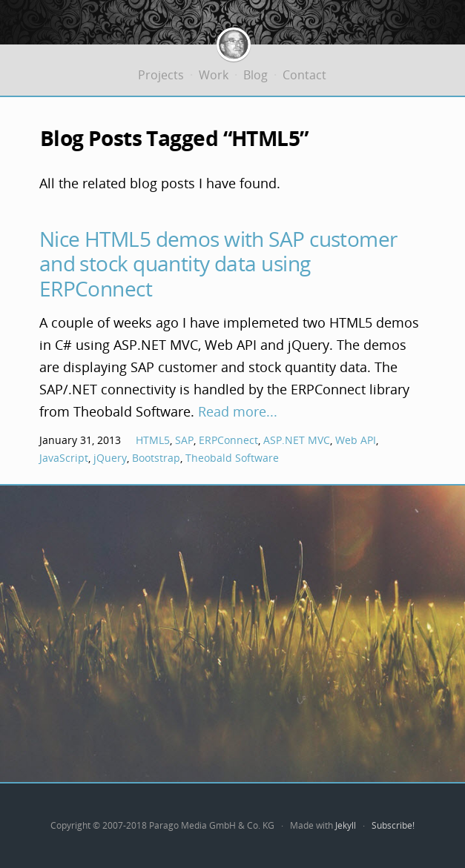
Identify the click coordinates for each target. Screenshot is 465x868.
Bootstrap (156, 458)
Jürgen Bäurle (234, 47)
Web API (356, 440)
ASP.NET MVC (297, 440)
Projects (161, 75)
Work (214, 75)
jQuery (110, 458)
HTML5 (153, 440)
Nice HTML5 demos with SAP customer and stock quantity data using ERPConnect (218, 264)
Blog (255, 75)
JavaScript (64, 458)
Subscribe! (393, 825)
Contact (304, 75)
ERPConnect (228, 440)
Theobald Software (232, 458)
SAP (184, 440)
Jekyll (346, 825)
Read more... (238, 411)
